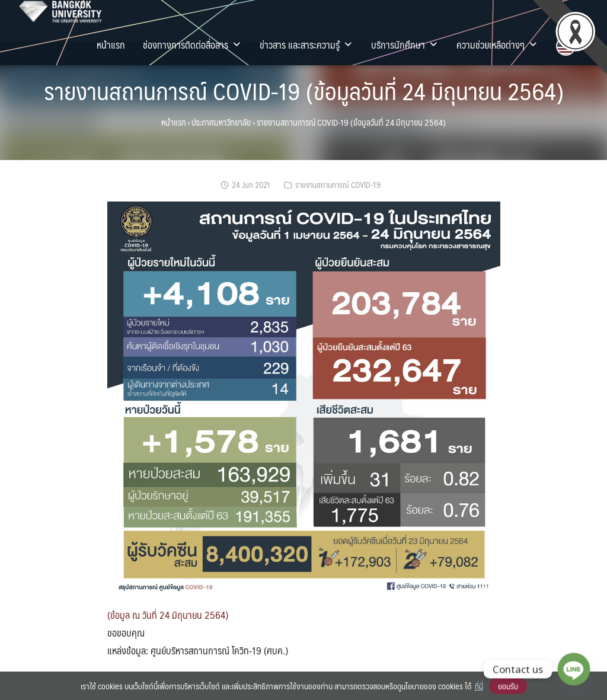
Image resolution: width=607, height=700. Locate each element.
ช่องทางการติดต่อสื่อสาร (192, 44)
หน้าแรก (111, 44)
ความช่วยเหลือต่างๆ (497, 44)
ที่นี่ (479, 686)
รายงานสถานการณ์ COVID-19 (338, 185)
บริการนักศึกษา (405, 44)
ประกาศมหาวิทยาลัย (221, 122)
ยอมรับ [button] (508, 686)
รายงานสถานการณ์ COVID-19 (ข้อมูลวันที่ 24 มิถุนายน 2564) (304, 90)
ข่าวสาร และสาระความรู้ (306, 44)
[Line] (574, 669)
